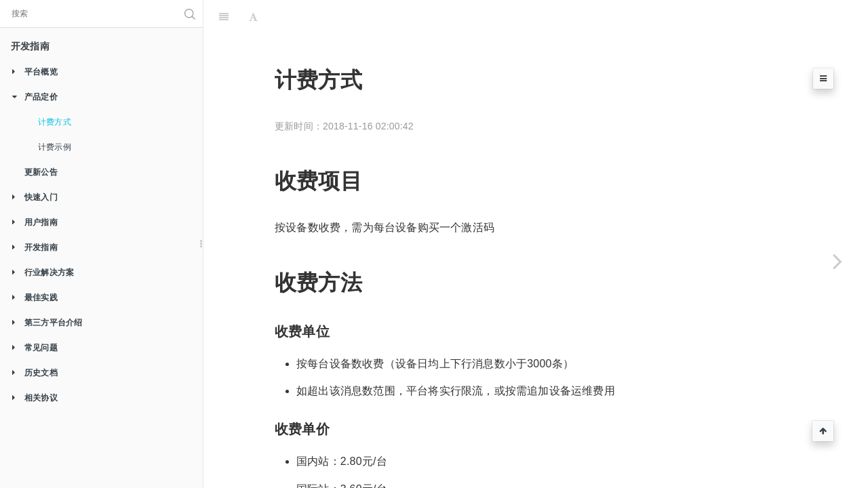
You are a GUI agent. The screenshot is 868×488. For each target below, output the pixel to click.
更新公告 (41, 172)
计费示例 (55, 147)
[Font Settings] (253, 17)
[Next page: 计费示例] (837, 261)
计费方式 (55, 122)
